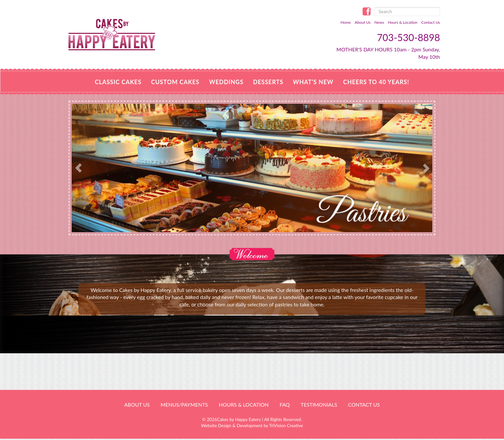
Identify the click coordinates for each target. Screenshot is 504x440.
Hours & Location (403, 22)
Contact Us (431, 22)
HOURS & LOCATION (244, 405)
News (379, 22)
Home (346, 22)
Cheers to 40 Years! (376, 82)
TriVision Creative (286, 426)
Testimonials (319, 405)
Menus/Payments (184, 405)
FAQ (285, 405)
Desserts (268, 82)
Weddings (226, 82)
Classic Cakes (118, 82)
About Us (363, 22)
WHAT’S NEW (313, 82)
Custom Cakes (175, 82)
